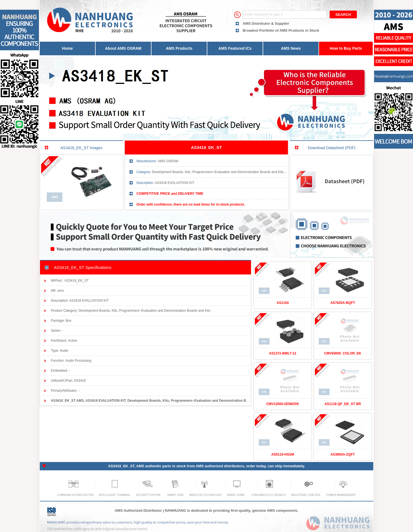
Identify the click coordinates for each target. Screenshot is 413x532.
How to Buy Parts (346, 48)
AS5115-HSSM (283, 454)
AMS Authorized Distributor (138, 510)
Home (67, 48)
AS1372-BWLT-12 (283, 353)
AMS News (291, 48)
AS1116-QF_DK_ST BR (343, 404)
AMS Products (179, 48)
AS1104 (283, 303)
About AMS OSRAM (123, 48)
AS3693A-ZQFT (343, 454)
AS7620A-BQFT (343, 303)
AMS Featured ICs (235, 48)
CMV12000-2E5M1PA (283, 404)
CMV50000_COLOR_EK (343, 353)
